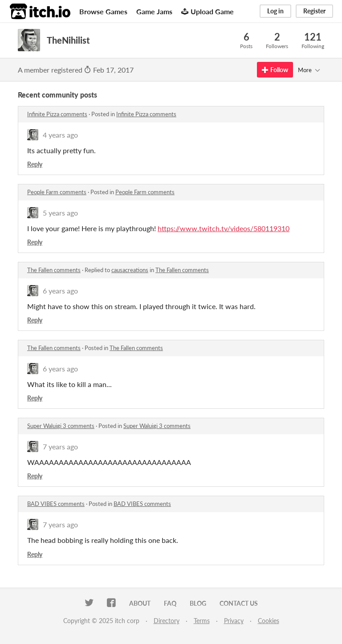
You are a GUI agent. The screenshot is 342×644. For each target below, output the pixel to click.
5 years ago (60, 213)
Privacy (234, 621)
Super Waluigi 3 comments (61, 426)
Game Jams (154, 11)
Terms (202, 621)
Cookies (269, 621)
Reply (35, 164)
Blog (198, 603)
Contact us (239, 603)
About (140, 603)
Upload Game (208, 11)
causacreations (130, 270)
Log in (275, 11)
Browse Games (103, 11)
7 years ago (60, 446)
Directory (167, 621)
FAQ (170, 603)
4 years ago (60, 135)
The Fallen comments (54, 270)
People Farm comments (57, 192)
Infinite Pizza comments (57, 114)
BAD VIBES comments (56, 504)
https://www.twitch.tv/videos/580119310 (224, 228)
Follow (275, 70)
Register (314, 11)
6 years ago (60, 291)
